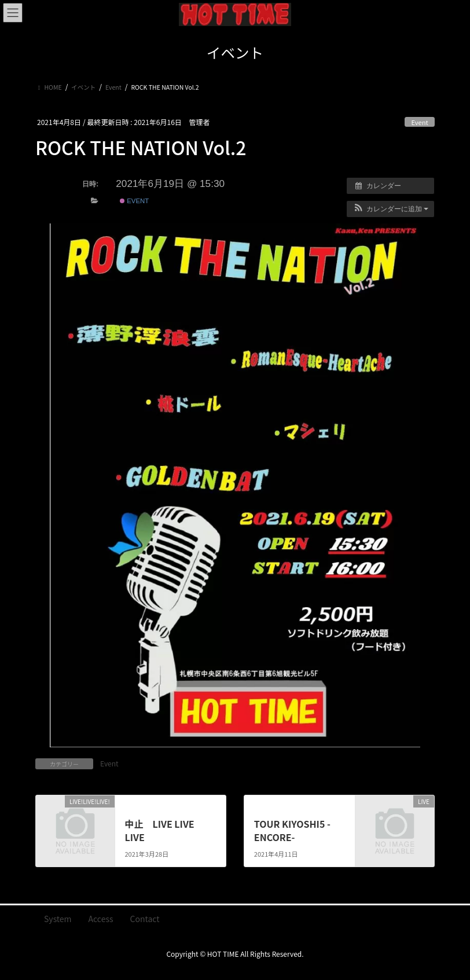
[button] (390, 209)
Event (419, 122)
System (58, 919)
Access (101, 919)
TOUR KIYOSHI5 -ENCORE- (292, 830)
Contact (145, 919)
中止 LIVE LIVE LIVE (159, 830)
